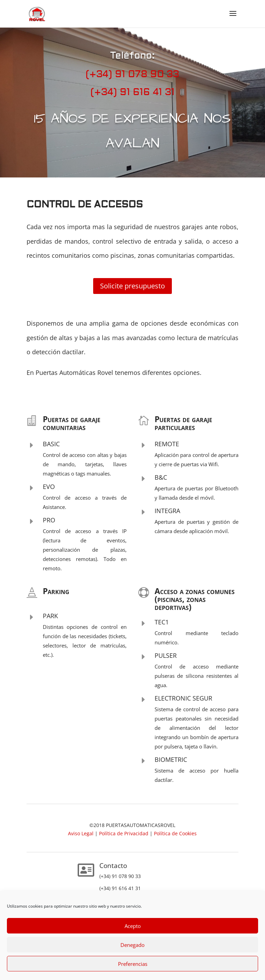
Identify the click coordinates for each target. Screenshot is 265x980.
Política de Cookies (175, 833)
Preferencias (133, 964)
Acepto (133, 926)
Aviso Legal (81, 833)
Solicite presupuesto (132, 286)
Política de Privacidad (124, 833)
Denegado (132, 945)
